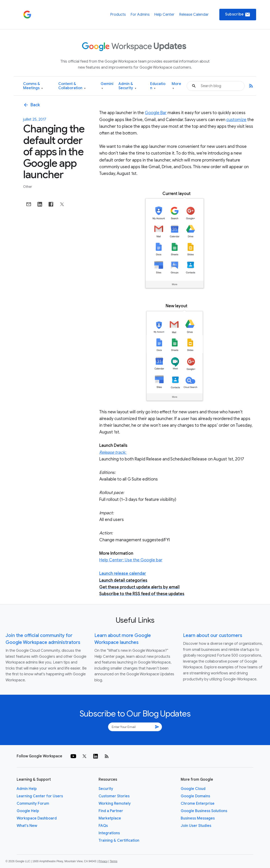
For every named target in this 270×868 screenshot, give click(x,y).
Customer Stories (114, 796)
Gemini (107, 86)
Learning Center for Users (40, 796)
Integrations (109, 833)
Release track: (113, 452)
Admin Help (27, 789)
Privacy (103, 861)
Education (158, 86)
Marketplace (110, 818)
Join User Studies (196, 826)
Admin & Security (127, 86)
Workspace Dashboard (37, 818)
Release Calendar (194, 15)
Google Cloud (193, 789)
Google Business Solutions (204, 811)
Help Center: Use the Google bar (131, 560)
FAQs (103, 826)
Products (118, 15)
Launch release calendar (123, 573)
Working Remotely (115, 804)
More (176, 86)
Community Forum (33, 804)
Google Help (28, 811)
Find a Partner (111, 811)
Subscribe (238, 15)
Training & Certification (119, 841)
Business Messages (198, 818)
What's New (27, 826)
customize (236, 120)
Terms (113, 861)
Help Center (164, 15)
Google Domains (195, 796)
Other (28, 187)
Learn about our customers (213, 635)
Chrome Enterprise (198, 804)
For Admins (140, 15)
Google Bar (156, 113)
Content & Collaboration (72, 86)
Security (106, 789)
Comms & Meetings (33, 86)
